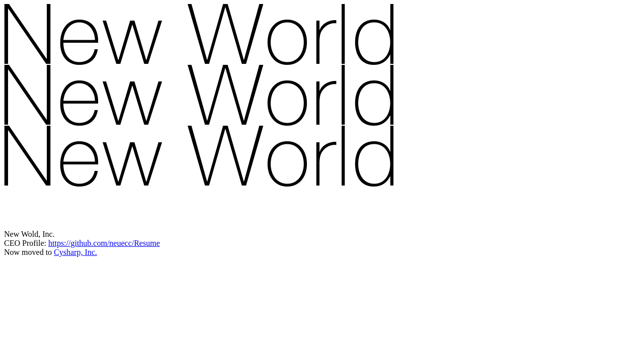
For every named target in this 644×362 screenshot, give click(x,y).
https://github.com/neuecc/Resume (104, 243)
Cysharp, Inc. (75, 252)
